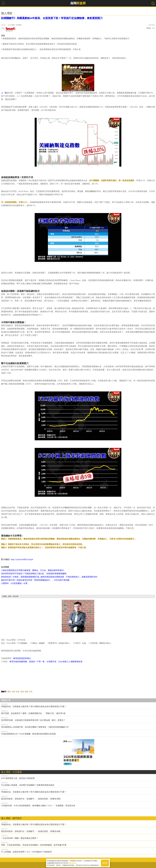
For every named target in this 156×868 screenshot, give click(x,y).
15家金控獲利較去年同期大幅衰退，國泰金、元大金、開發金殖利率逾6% (33, 570)
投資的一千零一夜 (37, 662)
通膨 (9, 692)
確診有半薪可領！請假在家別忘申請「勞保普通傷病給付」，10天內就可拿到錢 (35, 580)
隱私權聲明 (72, 863)
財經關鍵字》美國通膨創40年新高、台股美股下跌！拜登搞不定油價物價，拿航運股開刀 (52, 18)
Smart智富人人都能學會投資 (70, 662)
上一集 (4, 93)
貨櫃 (26, 692)
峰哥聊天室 (11, 29)
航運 (18, 692)
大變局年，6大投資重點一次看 (14, 583)
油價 (13, 692)
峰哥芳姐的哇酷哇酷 (18, 662)
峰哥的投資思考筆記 (22, 658)
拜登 (31, 692)
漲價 (22, 692)
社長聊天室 (51, 662)
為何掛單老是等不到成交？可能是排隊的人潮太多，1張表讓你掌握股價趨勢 (34, 574)
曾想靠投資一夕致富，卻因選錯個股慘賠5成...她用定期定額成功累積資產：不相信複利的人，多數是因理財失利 (49, 577)
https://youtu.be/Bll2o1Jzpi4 (22, 559)
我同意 (105, 863)
